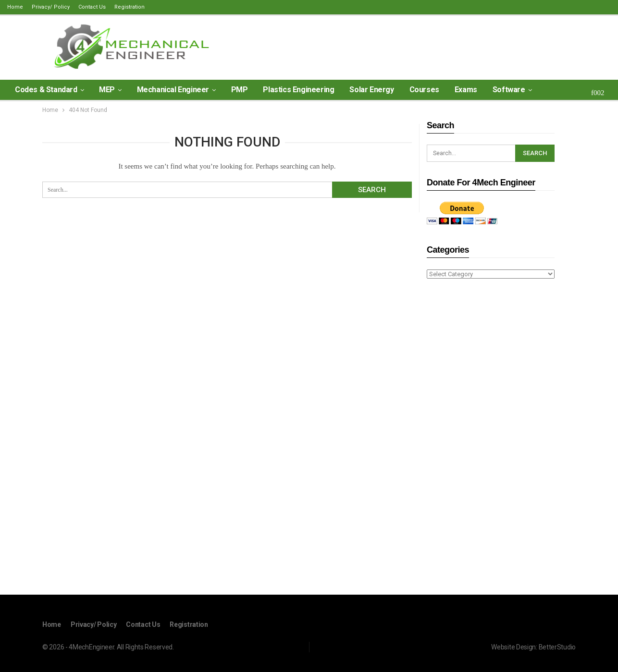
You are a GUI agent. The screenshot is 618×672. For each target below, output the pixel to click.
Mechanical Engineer (173, 90)
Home (15, 7)
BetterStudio (557, 647)
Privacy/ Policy (51, 7)
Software (509, 90)
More (556, 90)
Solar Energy (371, 90)
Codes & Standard (46, 90)
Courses (424, 90)
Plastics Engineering (298, 90)
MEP (107, 90)
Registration (130, 7)
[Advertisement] (491, 438)
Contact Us (92, 7)
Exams (466, 90)
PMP (240, 90)
